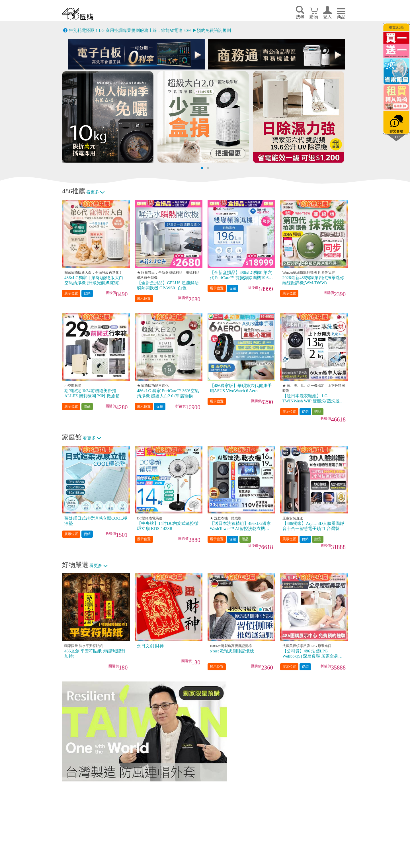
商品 (341, 17)
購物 (314, 17)
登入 (327, 17)
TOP (396, 137)
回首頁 (78, 14)
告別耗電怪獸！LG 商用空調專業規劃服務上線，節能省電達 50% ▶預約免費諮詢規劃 (150, 30)
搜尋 (300, 17)
